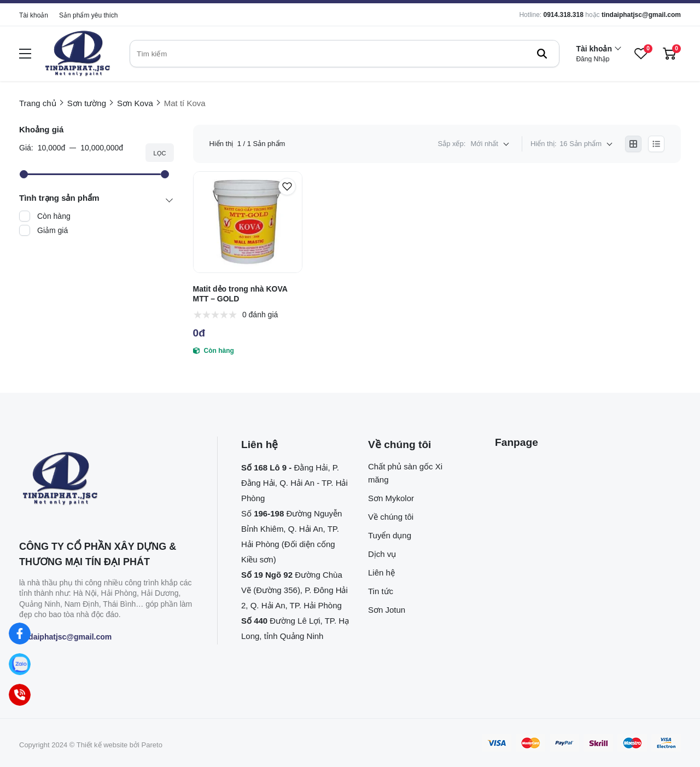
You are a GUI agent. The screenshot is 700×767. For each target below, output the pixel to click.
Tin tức (381, 591)
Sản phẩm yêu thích (88, 15)
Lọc (159, 153)
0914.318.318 (563, 15)
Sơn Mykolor (391, 498)
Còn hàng (54, 216)
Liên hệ (381, 573)
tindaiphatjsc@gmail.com (641, 15)
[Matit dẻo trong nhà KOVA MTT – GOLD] (248, 222)
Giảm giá (52, 230)
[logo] (78, 54)
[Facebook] (20, 634)
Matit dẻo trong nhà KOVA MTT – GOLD (240, 294)
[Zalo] (20, 664)
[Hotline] (20, 695)
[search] (345, 54)
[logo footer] (106, 479)
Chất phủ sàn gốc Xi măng (405, 473)
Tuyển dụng (390, 535)
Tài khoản (34, 15)
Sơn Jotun (387, 610)
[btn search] (542, 54)
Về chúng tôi (391, 517)
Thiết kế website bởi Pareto (119, 745)
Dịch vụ (382, 554)
